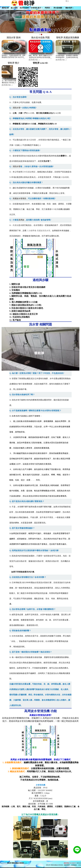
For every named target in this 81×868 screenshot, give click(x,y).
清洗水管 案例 (13, 38)
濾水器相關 (31, 140)
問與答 (48, 8)
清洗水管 (17, 108)
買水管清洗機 (16, 13)
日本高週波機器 (29, 172)
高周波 (21, 220)
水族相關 (65, 177)
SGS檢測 (55, 209)
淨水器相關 (58, 8)
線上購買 (5, 13)
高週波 (16, 225)
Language (27, 13)
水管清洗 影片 (37, 8)
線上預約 (14, 8)
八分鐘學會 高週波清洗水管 (39, 231)
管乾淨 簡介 (14, 63)
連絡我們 (67, 865)
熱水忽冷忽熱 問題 (40, 38)
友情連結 (74, 865)
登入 (67, 1)
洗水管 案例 (24, 8)
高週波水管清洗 (19, 199)
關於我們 (70, 8)
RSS (80, 865)
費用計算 (5, 8)
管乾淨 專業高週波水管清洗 (15, 863)
